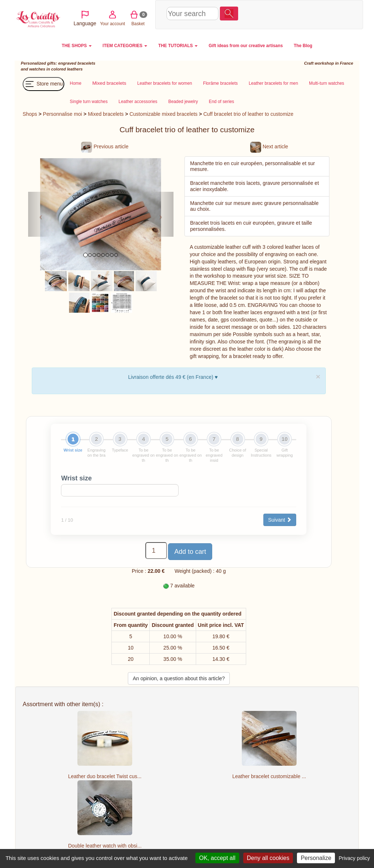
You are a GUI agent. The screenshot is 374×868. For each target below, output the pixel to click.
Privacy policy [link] (354, 858)
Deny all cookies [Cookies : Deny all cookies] (268, 858)
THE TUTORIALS (178, 46)
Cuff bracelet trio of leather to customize (249, 114)
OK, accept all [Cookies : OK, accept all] (217, 858)
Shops (30, 114)
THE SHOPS (77, 46)
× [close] (318, 376)
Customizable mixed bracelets (163, 114)
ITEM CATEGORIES (125, 46)
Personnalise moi (63, 114)
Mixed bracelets (106, 114)
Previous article (105, 146)
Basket (317, 14)
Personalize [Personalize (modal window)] (316, 858)
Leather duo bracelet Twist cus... (105, 776)
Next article (269, 146)
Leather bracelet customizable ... (269, 776)
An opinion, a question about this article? (179, 678)
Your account (292, 14)
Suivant (280, 520)
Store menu (43, 84)
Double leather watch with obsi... (105, 846)
